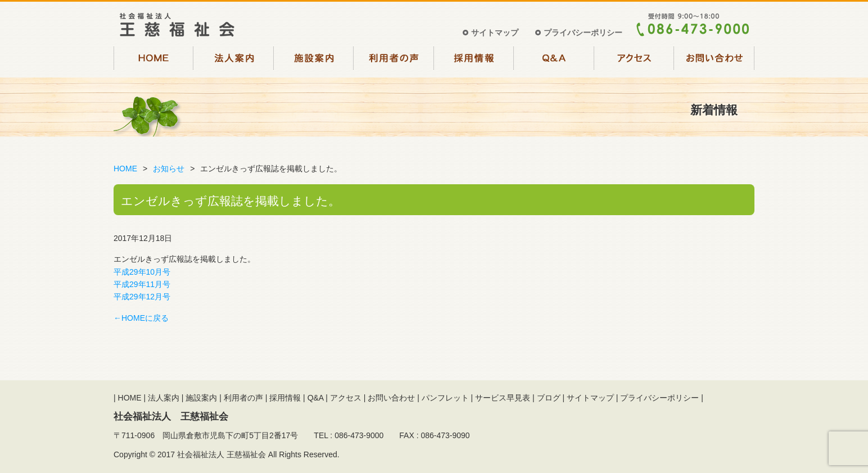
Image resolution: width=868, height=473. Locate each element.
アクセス (634, 61)
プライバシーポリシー (583, 33)
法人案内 (234, 61)
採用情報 (474, 61)
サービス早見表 (503, 398)
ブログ (549, 398)
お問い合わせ (715, 61)
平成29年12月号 (142, 297)
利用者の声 (394, 61)
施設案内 (314, 61)
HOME (154, 61)
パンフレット (445, 398)
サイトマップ (495, 33)
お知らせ (169, 169)
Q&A (555, 61)
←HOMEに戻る (141, 318)
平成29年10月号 (142, 272)
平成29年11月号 (142, 284)
